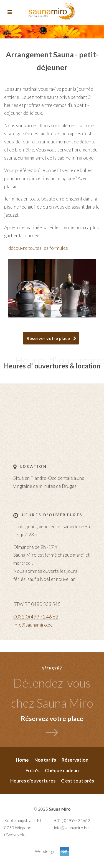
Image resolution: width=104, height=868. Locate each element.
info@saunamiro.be (33, 625)
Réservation (75, 760)
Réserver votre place (48, 338)
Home (22, 760)
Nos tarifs (45, 760)
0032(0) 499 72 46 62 (36, 617)
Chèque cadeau (62, 770)
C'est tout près (78, 781)
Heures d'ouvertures (33, 781)
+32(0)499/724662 (72, 820)
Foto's (32, 770)
